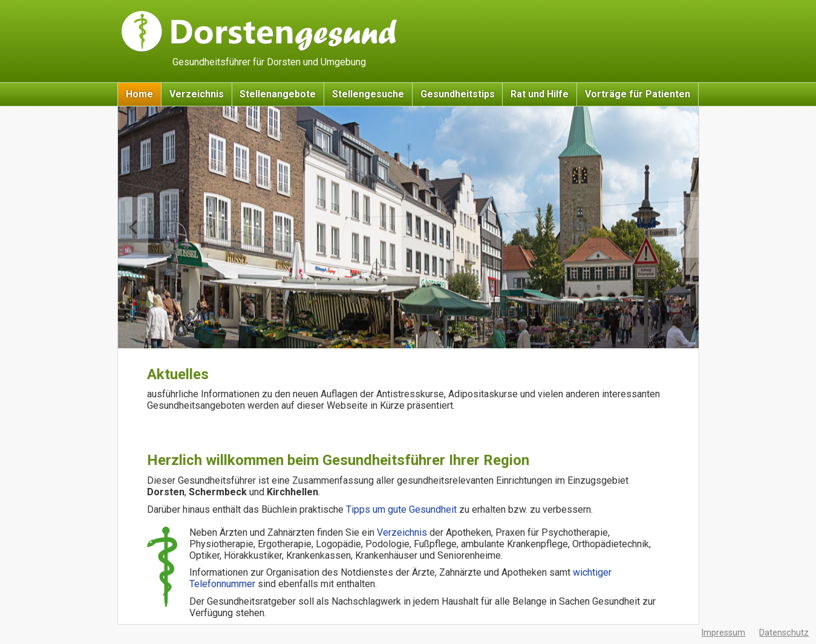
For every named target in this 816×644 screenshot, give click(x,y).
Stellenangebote (278, 94)
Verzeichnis (197, 94)
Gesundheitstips (458, 94)
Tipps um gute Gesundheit (403, 509)
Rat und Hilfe (540, 94)
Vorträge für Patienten (638, 94)
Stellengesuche (368, 94)
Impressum (723, 633)
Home (139, 94)
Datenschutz (784, 633)
